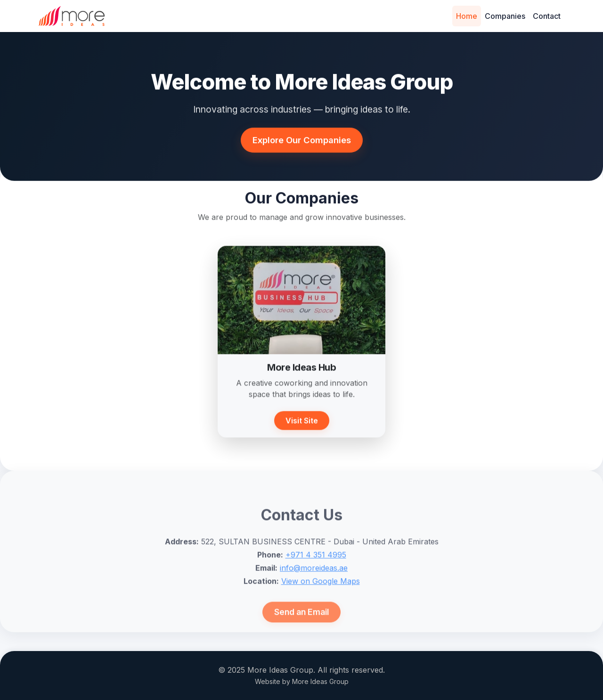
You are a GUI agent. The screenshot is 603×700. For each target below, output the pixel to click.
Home (467, 16)
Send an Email (301, 630)
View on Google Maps (321, 599)
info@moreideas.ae (314, 586)
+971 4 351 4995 (316, 573)
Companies (505, 16)
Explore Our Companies (302, 142)
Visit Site (302, 424)
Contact (547, 16)
